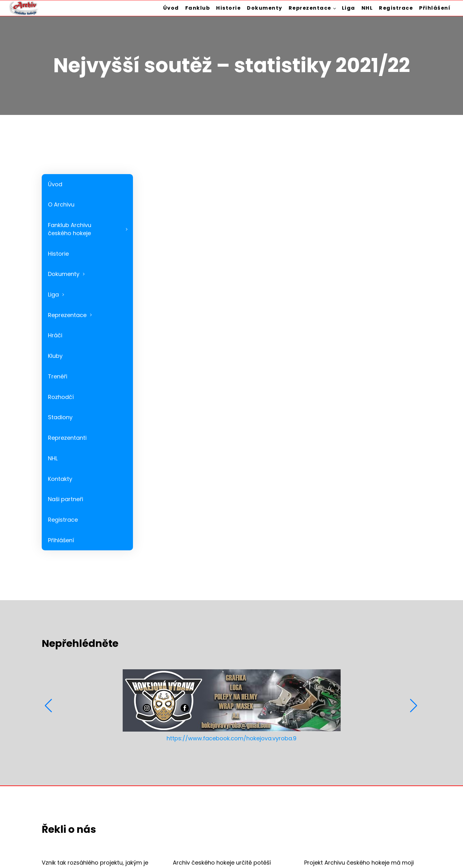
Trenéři (58, 376)
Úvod (171, 8)
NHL (367, 8)
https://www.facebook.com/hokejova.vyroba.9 (231, 738)
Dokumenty (265, 8)
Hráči (55, 335)
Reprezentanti (67, 438)
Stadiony (60, 417)
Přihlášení (435, 8)
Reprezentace (310, 8)
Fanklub (198, 8)
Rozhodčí (61, 397)
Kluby (55, 356)
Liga (349, 8)
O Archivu (61, 204)
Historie (228, 8)
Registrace (396, 8)
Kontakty (60, 479)
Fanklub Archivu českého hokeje (70, 229)
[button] (49, 706)
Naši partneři (66, 499)
